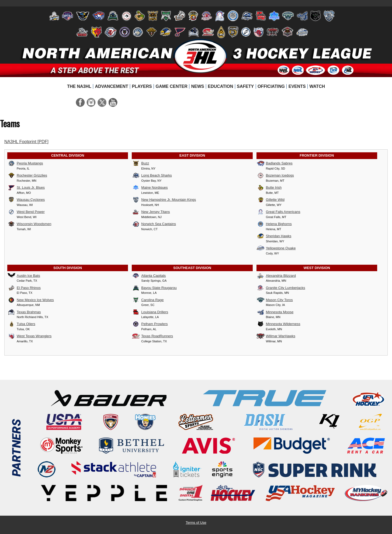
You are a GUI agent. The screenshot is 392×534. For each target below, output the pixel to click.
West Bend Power (26, 212)
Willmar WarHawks (276, 336)
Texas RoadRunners (152, 336)
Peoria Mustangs (25, 163)
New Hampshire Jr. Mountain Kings (164, 200)
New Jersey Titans (151, 212)
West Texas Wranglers (29, 336)
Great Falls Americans (278, 212)
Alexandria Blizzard (276, 276)
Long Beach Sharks (152, 175)
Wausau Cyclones (26, 200)
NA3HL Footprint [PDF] (26, 142)
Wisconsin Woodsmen (29, 224)
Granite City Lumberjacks (281, 288)
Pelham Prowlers (150, 324)
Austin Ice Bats (24, 276)
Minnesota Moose (275, 312)
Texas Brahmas (24, 312)
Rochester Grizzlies (27, 175)
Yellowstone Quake (276, 248)
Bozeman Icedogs (275, 175)
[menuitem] (79, 87)
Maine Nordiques (150, 188)
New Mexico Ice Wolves (31, 300)
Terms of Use (196, 523)
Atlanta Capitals (149, 276)
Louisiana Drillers (150, 312)
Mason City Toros (275, 300)
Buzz (140, 163)
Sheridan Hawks (274, 236)
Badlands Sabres (275, 163)
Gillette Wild (270, 200)
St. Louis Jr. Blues (26, 188)
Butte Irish (269, 188)
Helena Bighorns (274, 224)
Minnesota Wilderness (278, 324)
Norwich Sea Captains (154, 224)
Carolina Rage (148, 300)
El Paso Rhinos (24, 288)
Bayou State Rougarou (154, 288)
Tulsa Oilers (21, 324)
